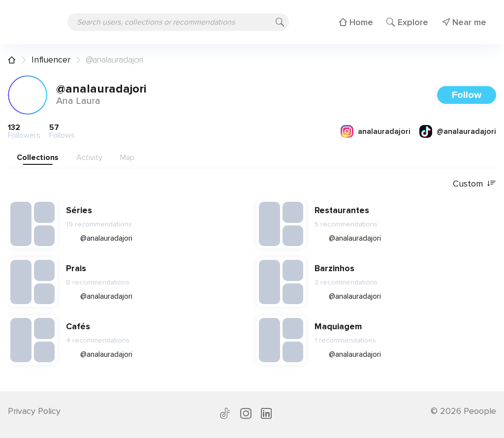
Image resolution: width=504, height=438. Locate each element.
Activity (89, 157)
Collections (38, 157)
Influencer (51, 60)
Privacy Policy (34, 411)
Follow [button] (467, 95)
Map (127, 157)
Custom (474, 184)
